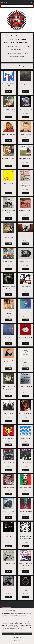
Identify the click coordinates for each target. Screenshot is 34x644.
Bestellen (9, 92)
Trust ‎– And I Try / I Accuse (9, 564)
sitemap (24, 641)
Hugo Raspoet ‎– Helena (9, 361)
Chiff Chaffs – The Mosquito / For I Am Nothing (25, 185)
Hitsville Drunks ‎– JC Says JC (25, 337)
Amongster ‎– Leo (25, 84)
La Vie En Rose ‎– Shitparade (9, 414)
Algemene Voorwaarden (6, 607)
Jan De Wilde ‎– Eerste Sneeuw (25, 362)
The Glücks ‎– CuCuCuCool (25, 511)
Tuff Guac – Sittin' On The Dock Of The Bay (25, 565)
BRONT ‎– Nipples (9, 184)
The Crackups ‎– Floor (9, 511)
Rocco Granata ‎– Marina (25, 488)
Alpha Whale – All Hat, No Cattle (9, 85)
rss (27, 641)
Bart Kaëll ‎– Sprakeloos (25, 135)
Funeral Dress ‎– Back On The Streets (9, 287)
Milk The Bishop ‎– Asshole (9, 439)
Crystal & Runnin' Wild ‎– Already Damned (9, 237)
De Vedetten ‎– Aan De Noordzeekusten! (9, 262)
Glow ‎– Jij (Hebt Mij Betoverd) (9, 313)
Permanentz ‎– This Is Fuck (9, 462)
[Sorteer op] (25, 66)
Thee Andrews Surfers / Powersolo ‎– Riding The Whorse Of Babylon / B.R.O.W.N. (25, 538)
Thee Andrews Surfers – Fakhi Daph (9, 536)
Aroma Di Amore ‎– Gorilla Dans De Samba (25, 110)
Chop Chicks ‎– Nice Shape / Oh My (9, 211)
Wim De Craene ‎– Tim (9, 589)
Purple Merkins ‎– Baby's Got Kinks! (25, 463)
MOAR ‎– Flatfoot (25, 439)
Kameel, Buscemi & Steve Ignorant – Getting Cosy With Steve (9, 388)
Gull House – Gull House (25, 312)
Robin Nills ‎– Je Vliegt (9, 488)
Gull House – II (9, 337)
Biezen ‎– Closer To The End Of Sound (25, 159)
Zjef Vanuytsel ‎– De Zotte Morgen (25, 590)
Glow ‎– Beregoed (25, 287)
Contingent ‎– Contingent (25, 211)
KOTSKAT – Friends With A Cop (25, 387)
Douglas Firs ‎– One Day (25, 261)
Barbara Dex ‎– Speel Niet (9, 135)
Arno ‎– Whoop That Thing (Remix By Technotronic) (9, 110)
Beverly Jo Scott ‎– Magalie (9, 158)
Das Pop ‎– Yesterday (25, 236)
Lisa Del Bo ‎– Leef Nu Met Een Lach (25, 414)
